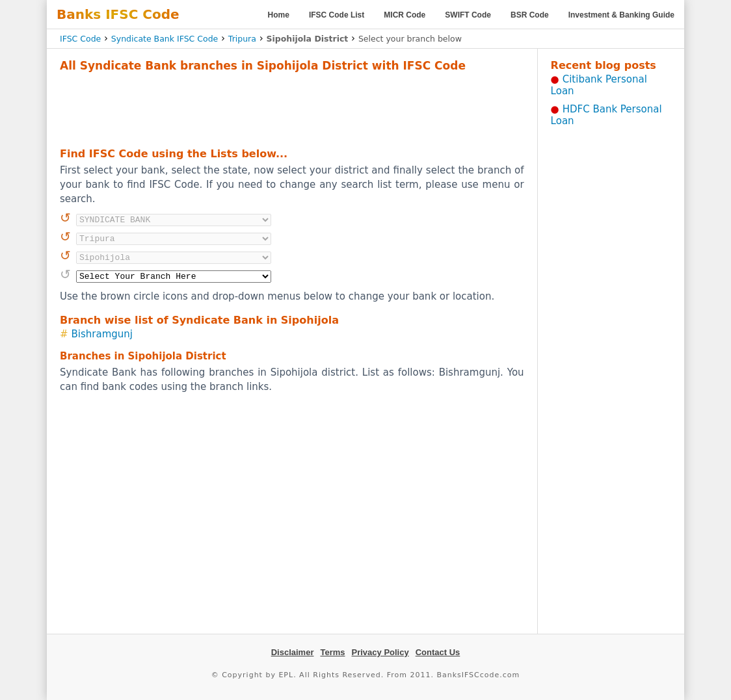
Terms (332, 652)
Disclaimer (293, 652)
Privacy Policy (380, 652)
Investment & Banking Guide (621, 15)
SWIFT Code (468, 15)
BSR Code (530, 15)
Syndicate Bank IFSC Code (165, 39)
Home (279, 15)
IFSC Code (80, 39)
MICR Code (405, 15)
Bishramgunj (102, 334)
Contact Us (438, 652)
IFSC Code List (337, 15)
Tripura (242, 39)
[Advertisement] (292, 108)
